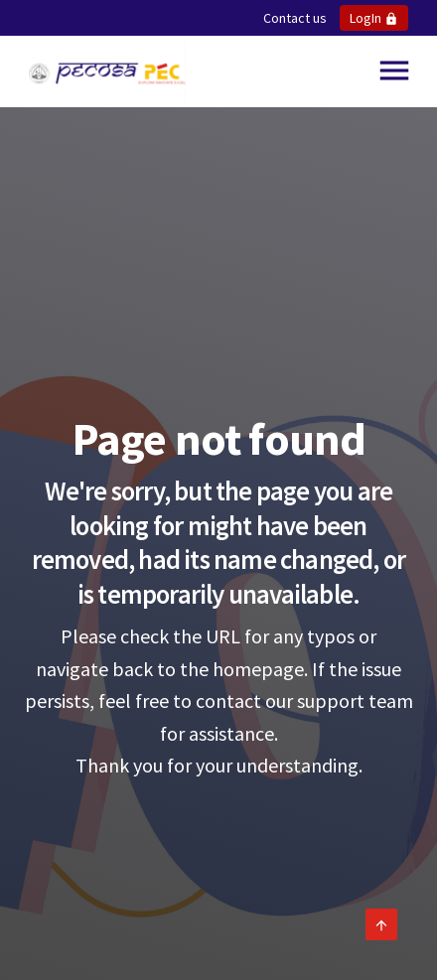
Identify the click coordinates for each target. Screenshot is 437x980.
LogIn (374, 18)
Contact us (295, 18)
